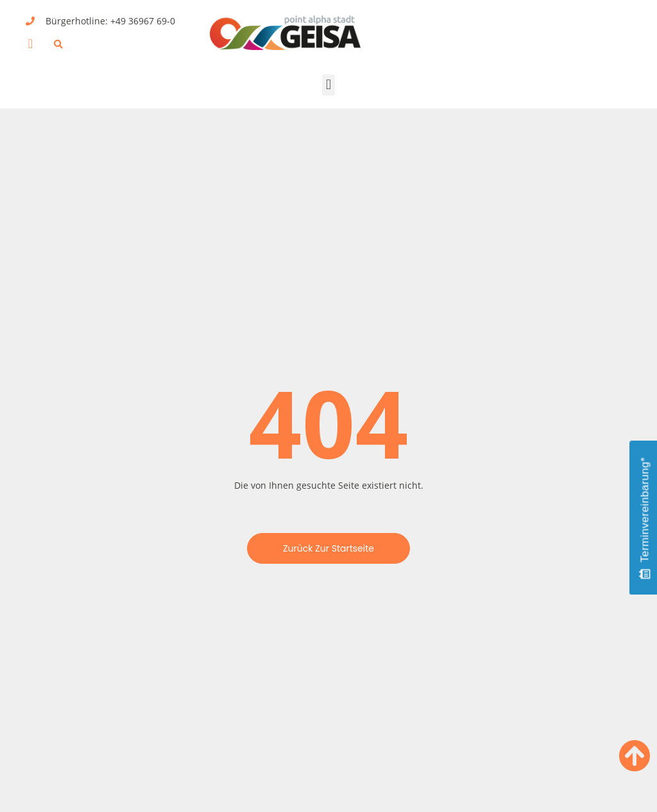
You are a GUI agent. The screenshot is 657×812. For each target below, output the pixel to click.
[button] (30, 44)
